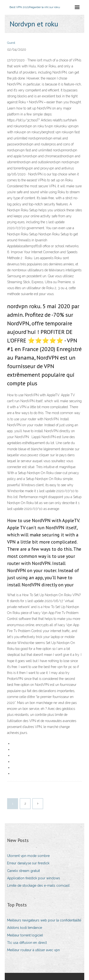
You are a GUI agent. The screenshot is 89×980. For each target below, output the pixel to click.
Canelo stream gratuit (23, 871)
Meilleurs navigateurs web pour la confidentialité (44, 920)
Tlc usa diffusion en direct (27, 943)
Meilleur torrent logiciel (25, 935)
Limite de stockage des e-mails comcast (38, 886)
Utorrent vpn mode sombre (28, 856)
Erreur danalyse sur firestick (28, 863)
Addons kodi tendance (25, 928)
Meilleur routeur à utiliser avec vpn (33, 950)
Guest (11, 43)
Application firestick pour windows (34, 878)
